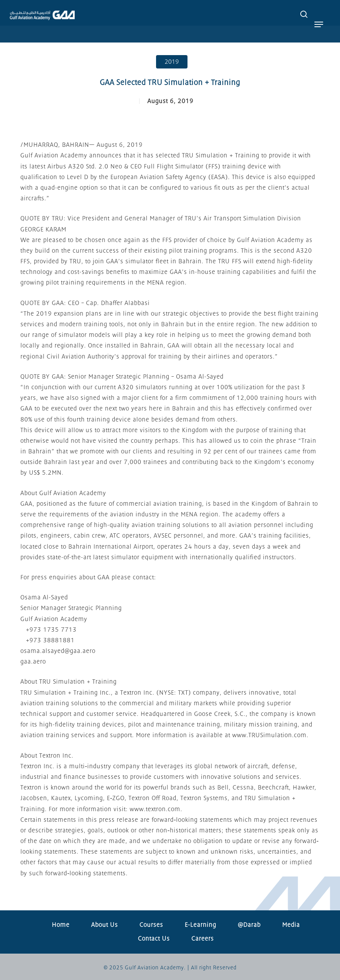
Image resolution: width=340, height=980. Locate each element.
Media (291, 925)
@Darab (249, 925)
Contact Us (154, 939)
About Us (105, 925)
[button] (319, 24)
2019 (172, 62)
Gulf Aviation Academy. (155, 968)
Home (61, 925)
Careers (203, 939)
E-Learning (200, 925)
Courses (151, 925)
